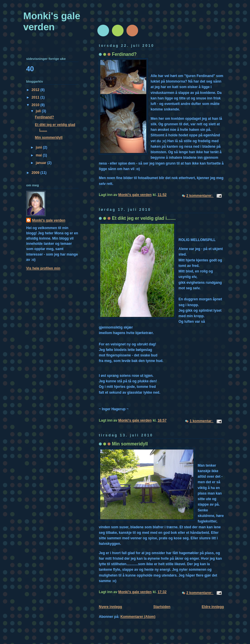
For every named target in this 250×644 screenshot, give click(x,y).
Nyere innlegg (110, 607)
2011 (36, 97)
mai (39, 155)
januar (41, 163)
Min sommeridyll (130, 444)
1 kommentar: (201, 421)
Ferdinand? (124, 54)
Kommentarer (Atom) (138, 617)
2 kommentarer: (200, 196)
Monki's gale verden (52, 21)
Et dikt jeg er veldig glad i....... (144, 218)
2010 (36, 105)
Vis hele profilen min (43, 268)
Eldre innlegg (213, 607)
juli (39, 111)
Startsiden (162, 607)
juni (39, 147)
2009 (36, 173)
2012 (36, 90)
